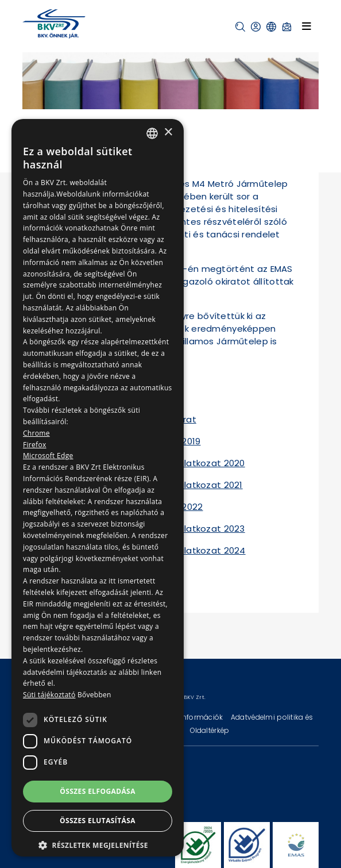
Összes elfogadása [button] (98, 791)
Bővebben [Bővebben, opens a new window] (94, 695)
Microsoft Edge (48, 456)
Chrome (36, 433)
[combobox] (152, 133)
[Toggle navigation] (307, 26)
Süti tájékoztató (49, 695)
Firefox (35, 445)
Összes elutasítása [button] (98, 821)
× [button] (168, 132)
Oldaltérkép (210, 730)
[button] (240, 27)
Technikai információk (185, 717)
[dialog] (98, 488)
